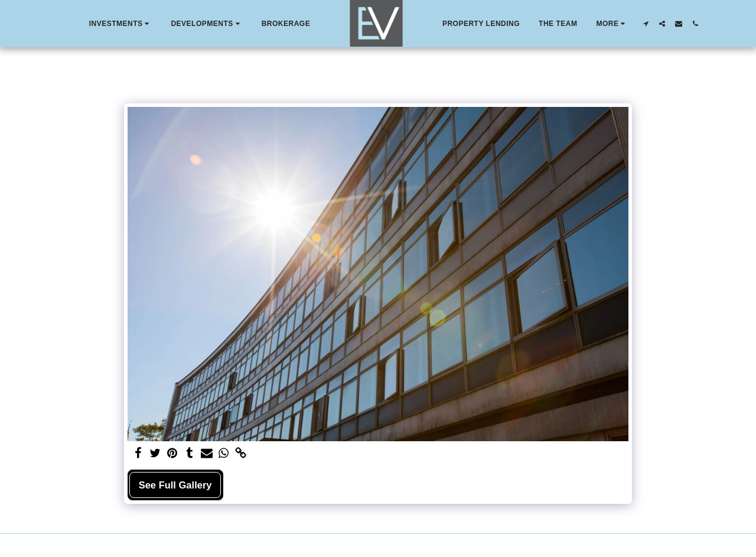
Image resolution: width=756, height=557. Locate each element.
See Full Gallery (175, 485)
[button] (121, 24)
